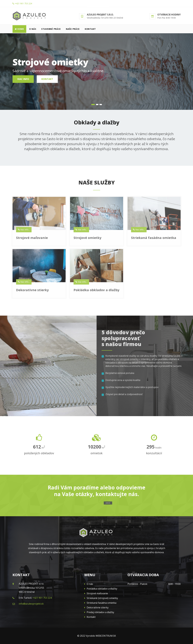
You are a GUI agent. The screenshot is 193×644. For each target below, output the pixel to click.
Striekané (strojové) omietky (101, 598)
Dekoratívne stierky (96, 607)
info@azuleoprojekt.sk (31, 604)
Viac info (23, 79)
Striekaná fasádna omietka (100, 603)
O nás (33, 29)
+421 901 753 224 (22, 3)
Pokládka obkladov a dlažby (101, 589)
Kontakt (90, 29)
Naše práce (73, 29)
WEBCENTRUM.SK (106, 636)
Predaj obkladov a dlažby (99, 612)
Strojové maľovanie (96, 593)
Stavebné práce (51, 29)
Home (19, 29)
